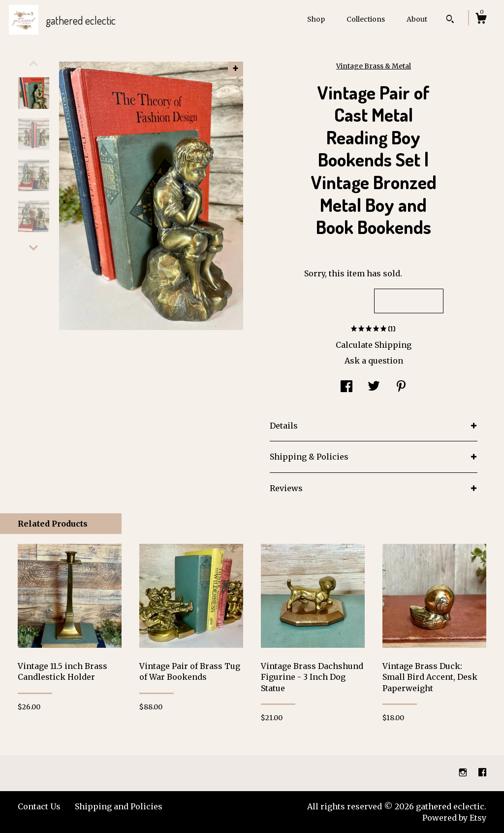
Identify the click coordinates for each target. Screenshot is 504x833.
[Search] (450, 20)
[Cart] (481, 20)
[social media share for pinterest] (401, 388)
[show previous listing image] (33, 64)
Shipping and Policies (119, 806)
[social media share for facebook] (346, 388)
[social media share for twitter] (374, 388)
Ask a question (374, 361)
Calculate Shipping (374, 345)
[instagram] (464, 773)
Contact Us (39, 806)
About (417, 19)
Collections (366, 19)
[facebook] (482, 773)
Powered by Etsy (454, 818)
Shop (316, 19)
